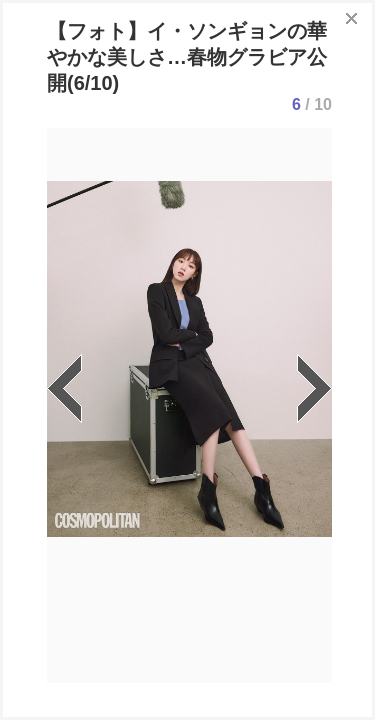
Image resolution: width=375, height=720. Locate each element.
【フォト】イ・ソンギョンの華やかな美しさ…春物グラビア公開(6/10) (187, 57)
